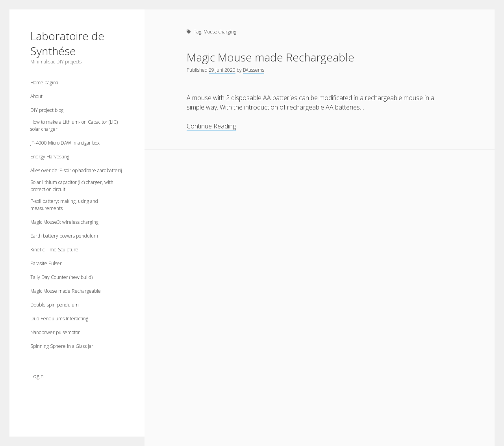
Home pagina (44, 83)
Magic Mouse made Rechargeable (66, 291)
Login (37, 376)
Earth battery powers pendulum (64, 236)
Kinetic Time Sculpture (54, 250)
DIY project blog (47, 110)
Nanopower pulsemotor (55, 332)
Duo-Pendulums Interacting (59, 319)
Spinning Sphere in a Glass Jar (62, 346)
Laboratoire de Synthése (67, 43)
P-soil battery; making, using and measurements (64, 205)
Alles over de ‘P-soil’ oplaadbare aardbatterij (76, 170)
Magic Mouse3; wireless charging (64, 222)
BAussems (254, 70)
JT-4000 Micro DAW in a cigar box (65, 143)
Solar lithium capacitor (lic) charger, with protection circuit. (72, 186)
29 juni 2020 (222, 70)
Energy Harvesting (50, 157)
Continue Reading (211, 126)
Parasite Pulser (46, 263)
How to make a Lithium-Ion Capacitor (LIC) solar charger (74, 125)
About (36, 96)
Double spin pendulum (55, 305)
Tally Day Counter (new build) (61, 277)
